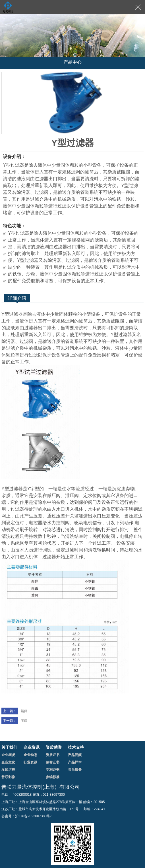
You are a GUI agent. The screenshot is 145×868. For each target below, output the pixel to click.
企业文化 (8, 762)
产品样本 (75, 762)
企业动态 (30, 755)
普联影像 (8, 777)
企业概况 (8, 755)
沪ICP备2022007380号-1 (34, 816)
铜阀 (14, 711)
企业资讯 (32, 747)
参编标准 (53, 777)
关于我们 (9, 747)
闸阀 (14, 721)
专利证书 (53, 770)
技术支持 (76, 747)
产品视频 (75, 755)
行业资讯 (30, 762)
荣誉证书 (53, 762)
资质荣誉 (54, 747)
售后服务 (75, 770)
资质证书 (53, 755)
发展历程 (8, 770)
